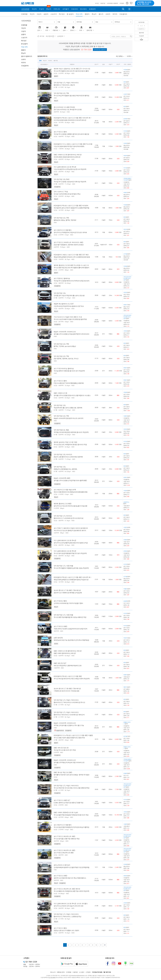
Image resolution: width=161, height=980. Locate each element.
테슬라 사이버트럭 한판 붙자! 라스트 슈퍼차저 (69, 418)
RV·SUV (62, 14)
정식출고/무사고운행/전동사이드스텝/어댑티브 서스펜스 (72, 395)
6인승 (56, 447)
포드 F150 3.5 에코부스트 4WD (64, 836)
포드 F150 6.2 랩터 (60, 601)
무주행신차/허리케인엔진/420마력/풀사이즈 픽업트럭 (71, 432)
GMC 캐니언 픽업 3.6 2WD (63, 772)
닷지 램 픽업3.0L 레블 (61, 430)
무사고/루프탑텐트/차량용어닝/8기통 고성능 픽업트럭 (71, 568)
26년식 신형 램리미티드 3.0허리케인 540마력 (68, 457)
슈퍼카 (108, 14)
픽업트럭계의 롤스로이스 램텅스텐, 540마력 (68, 408)
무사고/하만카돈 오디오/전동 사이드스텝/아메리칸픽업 (72, 788)
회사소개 (53, 972)
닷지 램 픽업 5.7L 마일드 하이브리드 (66, 83)
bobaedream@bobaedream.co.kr (79, 976)
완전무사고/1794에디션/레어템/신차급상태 (68, 593)
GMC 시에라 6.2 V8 (60, 393)
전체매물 (24, 14)
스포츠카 (54, 14)
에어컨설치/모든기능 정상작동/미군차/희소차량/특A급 (71, 640)
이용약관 (75, 972)
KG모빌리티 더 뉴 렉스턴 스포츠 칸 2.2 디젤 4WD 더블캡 (73, 735)
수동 (55, 870)
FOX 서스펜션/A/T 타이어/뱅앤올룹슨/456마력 (69, 383)
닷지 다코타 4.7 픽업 (61, 192)
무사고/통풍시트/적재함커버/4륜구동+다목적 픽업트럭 (72, 891)
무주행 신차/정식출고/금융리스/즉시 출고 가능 (69, 725)
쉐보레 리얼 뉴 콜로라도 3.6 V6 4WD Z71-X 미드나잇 (72, 69)
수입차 (39, 14)
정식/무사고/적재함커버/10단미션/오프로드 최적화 (70, 232)
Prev (138, 26)
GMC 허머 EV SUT (60, 663)
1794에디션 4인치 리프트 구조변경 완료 (67, 691)
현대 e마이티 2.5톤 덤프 (62, 865)
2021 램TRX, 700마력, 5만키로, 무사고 (66, 359)
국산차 (32, 14)
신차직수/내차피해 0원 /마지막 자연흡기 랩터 (68, 603)
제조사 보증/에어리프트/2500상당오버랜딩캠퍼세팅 (71, 492)
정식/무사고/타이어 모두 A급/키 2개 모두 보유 (69, 906)
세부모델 (79, 22)
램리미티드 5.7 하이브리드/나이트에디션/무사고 (69, 702)
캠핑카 (87, 14)
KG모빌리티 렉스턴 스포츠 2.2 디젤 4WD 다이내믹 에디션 (74, 118)
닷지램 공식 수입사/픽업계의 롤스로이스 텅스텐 (69, 295)
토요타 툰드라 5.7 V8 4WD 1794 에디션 (67, 590)
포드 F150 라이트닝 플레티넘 (64, 368)
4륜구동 (56, 61)
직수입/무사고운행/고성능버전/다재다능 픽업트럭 (70, 182)
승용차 (46, 14)
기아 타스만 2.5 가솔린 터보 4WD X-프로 (68, 317)
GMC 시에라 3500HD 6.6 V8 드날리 (66, 812)
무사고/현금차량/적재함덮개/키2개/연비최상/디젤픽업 (71, 827)
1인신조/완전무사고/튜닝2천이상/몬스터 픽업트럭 (70, 169)
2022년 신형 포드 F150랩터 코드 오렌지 (66, 930)
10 (96, 945)
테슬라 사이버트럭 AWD (62, 478)
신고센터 (82, 972)
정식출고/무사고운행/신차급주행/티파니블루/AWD (70, 480)
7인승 (56, 308)
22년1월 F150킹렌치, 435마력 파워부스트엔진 (69, 245)
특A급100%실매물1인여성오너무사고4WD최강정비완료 (72, 257)
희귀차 (115, 14)
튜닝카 (94, 14)
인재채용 (69, 972)
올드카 (101, 14)
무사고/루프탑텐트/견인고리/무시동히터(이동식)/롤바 (71, 71)
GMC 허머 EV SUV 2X (61, 748)
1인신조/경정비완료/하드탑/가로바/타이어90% (69, 146)
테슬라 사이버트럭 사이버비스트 (65, 332)
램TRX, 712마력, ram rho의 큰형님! (65, 346)
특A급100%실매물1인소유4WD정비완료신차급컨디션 (71, 580)
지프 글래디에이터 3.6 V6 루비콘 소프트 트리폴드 (71, 904)
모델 (59, 22)
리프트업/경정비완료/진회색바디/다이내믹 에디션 (70, 120)
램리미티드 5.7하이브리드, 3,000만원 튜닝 (68, 916)
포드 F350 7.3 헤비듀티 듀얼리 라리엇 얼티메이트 (71, 528)
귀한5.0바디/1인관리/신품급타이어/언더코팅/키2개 (70, 629)
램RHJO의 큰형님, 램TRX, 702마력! (65, 220)
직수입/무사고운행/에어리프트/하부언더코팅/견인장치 (72, 281)
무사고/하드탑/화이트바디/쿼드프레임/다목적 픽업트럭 (72, 679)
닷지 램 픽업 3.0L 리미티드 (63, 454)
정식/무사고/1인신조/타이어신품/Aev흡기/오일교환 (70, 506)
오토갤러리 (123, 14)
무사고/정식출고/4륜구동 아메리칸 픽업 (67, 839)
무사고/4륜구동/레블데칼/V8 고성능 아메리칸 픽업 (70, 617)
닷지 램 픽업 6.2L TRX (61, 93)
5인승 (56, 73)
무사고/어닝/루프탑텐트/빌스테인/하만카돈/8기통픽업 (71, 96)
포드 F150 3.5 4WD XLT (62, 800)
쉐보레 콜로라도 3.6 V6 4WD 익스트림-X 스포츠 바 (71, 265)
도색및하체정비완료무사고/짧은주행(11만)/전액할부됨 (72, 867)
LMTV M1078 (58, 638)
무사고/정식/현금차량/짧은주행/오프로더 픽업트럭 (70, 553)
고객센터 (88, 972)
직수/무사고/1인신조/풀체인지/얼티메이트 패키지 (70, 530)
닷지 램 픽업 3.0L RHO (62, 179)
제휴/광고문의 (61, 972)
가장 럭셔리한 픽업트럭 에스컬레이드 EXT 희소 (69, 306)
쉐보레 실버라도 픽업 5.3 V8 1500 (65, 442)
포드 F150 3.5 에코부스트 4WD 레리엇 (67, 889)
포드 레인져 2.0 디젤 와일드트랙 (65, 490)
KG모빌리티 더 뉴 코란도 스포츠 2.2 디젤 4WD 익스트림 (73, 144)
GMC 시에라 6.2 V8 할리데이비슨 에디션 (68, 155)
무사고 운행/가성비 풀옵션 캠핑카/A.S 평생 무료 (69, 738)
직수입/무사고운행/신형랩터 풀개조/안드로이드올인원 (71, 134)
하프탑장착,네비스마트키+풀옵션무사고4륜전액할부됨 (72, 208)
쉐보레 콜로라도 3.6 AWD (63, 504)
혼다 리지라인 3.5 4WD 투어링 (64, 107)
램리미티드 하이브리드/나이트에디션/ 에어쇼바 (69, 715)
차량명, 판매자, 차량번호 (119, 37)
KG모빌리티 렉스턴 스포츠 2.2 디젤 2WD (68, 676)
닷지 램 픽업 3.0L (60, 293)
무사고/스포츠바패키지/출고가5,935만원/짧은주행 (70, 319)
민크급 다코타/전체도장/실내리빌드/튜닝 (67, 194)
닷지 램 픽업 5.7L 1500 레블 (63, 566)
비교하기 (141, 29)
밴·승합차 (70, 14)
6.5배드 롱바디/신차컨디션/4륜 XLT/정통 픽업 (69, 803)
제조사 (40, 22)
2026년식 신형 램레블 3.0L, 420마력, (66, 469)
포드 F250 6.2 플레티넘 (62, 278)
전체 (40, 61)
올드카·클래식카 (27, 56)
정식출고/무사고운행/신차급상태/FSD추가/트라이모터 (71, 334)
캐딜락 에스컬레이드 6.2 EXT (64, 304)
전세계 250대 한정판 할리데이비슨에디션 (67, 157)
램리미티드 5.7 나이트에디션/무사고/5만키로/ (69, 518)
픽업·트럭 (79, 14)
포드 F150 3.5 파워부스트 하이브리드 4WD (68, 242)
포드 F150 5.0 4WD (60, 626)
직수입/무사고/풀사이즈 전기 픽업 (65, 750)
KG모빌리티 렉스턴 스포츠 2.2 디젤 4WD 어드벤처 (71, 206)
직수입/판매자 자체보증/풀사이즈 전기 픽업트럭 (69, 371)
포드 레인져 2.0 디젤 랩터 (63, 230)
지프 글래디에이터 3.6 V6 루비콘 (65, 167)
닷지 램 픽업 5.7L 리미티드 (63, 516)
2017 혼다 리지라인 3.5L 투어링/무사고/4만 (68, 110)
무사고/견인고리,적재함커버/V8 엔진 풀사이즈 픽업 (70, 445)
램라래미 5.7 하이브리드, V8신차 (64, 85)
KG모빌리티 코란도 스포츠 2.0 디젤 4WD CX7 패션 (71, 255)
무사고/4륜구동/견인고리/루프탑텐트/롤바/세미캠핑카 (71, 268)
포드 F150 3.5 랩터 (60, 132)
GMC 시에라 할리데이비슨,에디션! (65, 653)
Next (145, 26)
